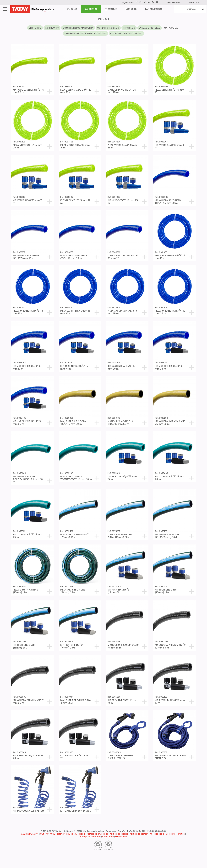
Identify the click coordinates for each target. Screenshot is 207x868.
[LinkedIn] (149, 2)
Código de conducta (90, 837)
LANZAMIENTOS (154, 9)
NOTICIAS (131, 9)
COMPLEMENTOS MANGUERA (78, 28)
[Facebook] (137, 2)
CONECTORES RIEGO (108, 28)
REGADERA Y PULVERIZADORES (126, 33)
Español (194, 2)
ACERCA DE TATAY (30, 834)
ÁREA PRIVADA (173, 2)
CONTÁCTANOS (48, 834)
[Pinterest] (153, 2)
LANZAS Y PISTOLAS (150, 28)
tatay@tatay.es (65, 834)
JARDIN (91, 9)
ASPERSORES (52, 28)
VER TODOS (35, 28)
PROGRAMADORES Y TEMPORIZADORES (85, 33)
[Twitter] (145, 2)
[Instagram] (141, 2)
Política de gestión (139, 834)
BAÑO (72, 9)
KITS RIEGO (129, 28)
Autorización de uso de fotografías (167, 834)
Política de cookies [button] (119, 834)
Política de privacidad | (98, 834)
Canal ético (108, 837)
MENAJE (111, 9)
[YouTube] (157, 2)
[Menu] (5, 9)
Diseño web (121, 837)
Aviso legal (80, 834)
